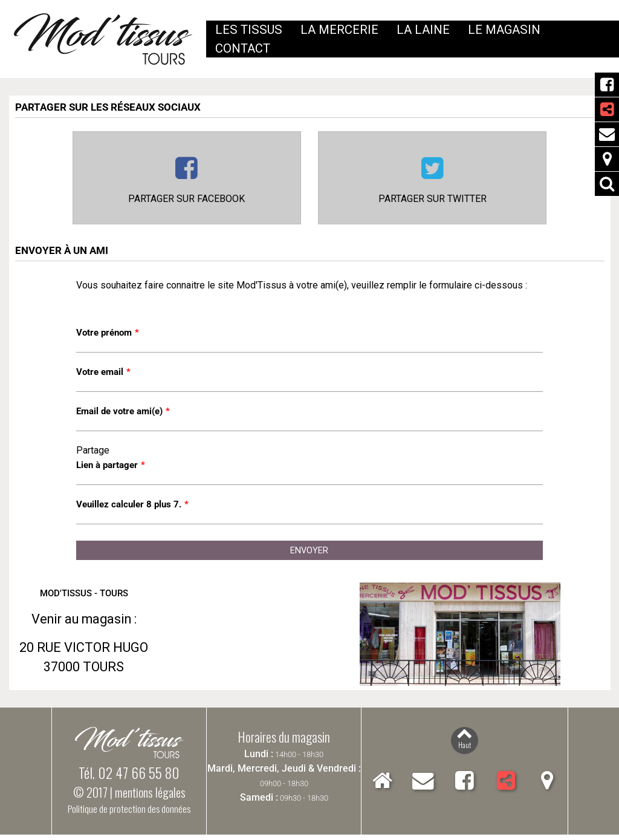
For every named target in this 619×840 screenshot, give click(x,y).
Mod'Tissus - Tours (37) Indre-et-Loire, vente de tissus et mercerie (103, 39)
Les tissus (249, 30)
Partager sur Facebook (186, 200)
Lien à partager (111, 469)
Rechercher (607, 184)
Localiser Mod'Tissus (607, 159)
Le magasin (504, 30)
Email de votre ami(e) (123, 415)
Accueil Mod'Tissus (382, 786)
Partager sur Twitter (433, 200)
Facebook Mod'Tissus (607, 85)
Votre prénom (108, 335)
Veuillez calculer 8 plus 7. (132, 509)
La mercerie (339, 30)
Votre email (103, 375)
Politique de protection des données (129, 814)
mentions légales (150, 798)
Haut (465, 750)
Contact (607, 134)
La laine (423, 30)
